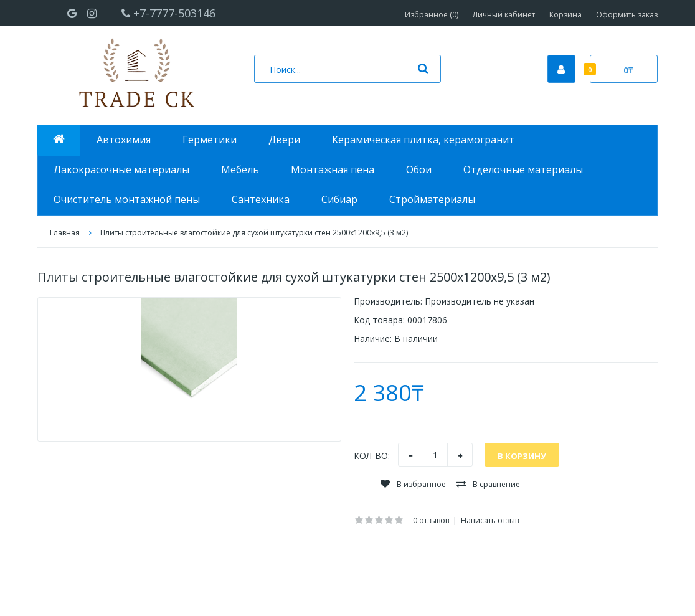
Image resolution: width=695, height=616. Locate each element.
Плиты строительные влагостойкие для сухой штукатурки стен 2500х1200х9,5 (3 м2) (254, 233)
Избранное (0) (432, 15)
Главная (65, 233)
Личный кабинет (504, 15)
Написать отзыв (490, 520)
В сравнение (488, 484)
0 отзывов (431, 520)
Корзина (565, 15)
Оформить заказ (627, 15)
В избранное (413, 484)
